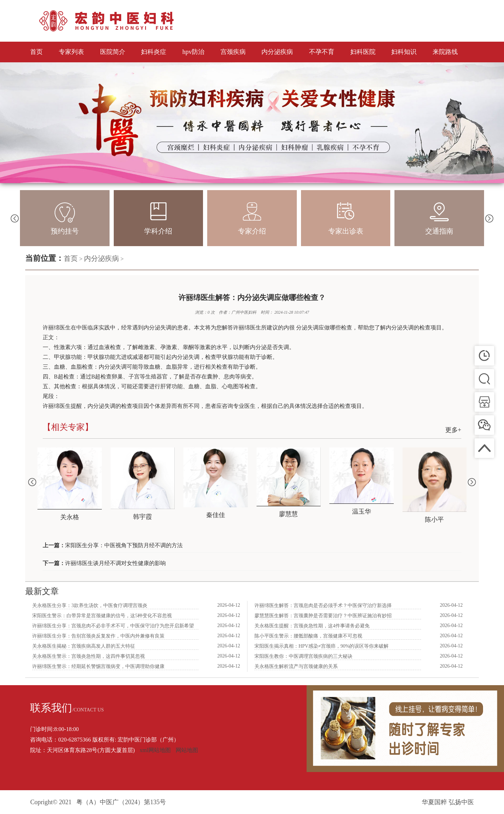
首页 (36, 52)
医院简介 (113, 52)
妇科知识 (404, 52)
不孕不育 (322, 52)
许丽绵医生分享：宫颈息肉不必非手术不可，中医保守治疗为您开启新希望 (113, 626)
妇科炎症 (154, 52)
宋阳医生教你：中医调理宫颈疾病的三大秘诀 (303, 656)
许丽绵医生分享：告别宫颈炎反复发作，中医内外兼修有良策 (98, 636)
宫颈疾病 (233, 52)
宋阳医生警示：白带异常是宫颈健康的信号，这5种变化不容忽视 (102, 616)
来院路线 (445, 52)
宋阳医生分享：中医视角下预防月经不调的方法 (124, 545)
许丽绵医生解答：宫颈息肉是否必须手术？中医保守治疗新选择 (323, 606)
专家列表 (71, 52)
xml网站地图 (155, 750)
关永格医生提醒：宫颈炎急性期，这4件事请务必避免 (312, 626)
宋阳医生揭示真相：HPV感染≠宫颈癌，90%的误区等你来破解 (321, 646)
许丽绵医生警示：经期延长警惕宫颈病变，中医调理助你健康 (98, 666)
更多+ (453, 430)
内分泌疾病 (277, 52)
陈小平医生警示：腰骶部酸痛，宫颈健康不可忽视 (308, 636)
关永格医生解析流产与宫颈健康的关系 (296, 666)
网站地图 (187, 750)
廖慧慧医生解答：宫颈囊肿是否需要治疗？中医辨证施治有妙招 (323, 616)
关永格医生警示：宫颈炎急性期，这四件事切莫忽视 (89, 656)
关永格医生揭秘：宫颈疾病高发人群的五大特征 (84, 646)
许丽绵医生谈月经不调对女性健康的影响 (115, 563)
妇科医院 (363, 52)
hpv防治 (193, 52)
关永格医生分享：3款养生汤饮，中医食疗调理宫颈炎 (90, 606)
